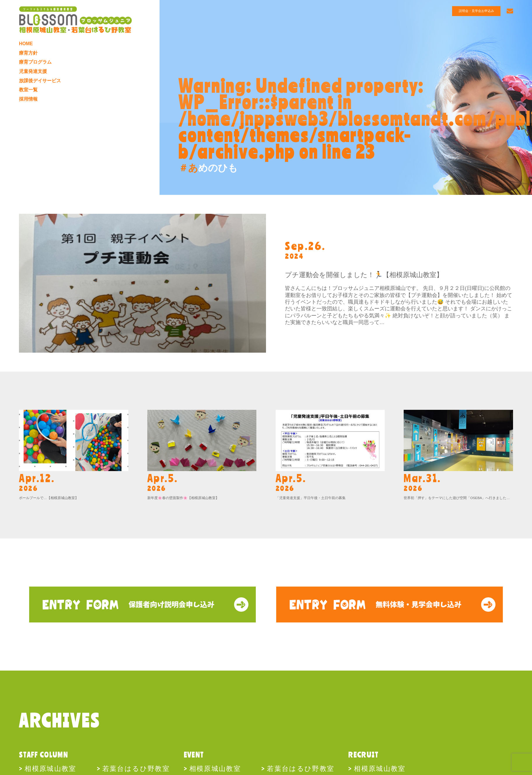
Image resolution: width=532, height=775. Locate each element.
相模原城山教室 (50, 768)
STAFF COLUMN (43, 755)
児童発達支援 (34, 75)
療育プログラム (36, 65)
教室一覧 (29, 95)
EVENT (194, 755)
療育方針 (29, 55)
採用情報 (29, 106)
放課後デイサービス (41, 85)
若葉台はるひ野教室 (136, 768)
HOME (27, 45)
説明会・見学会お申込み (478, 11)
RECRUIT (363, 755)
